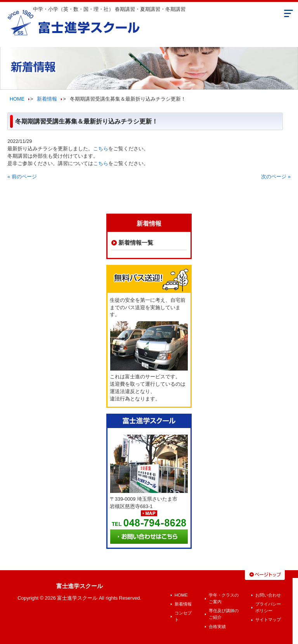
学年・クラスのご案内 (224, 598)
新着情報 (47, 99)
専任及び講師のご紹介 (224, 614)
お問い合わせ (268, 595)
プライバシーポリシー (268, 607)
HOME (17, 99)
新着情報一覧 (136, 243)
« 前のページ (22, 177)
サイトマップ (268, 620)
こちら (101, 149)
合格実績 (217, 627)
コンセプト (183, 616)
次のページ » (276, 177)
